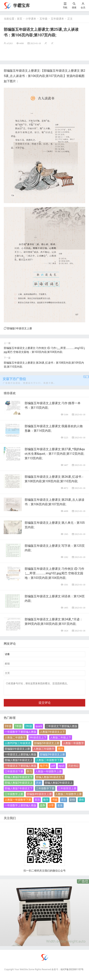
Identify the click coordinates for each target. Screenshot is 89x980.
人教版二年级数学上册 (68, 796)
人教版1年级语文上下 (52, 734)
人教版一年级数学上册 (49, 774)
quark (39, 728)
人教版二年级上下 (61, 740)
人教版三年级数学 (44, 751)
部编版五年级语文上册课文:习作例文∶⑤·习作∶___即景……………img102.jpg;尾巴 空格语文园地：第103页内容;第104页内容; (54, 573)
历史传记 (73, 768)
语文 (64, 802)
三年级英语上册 (67, 791)
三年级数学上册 (14, 796)
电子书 (44, 768)
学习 (29, 774)
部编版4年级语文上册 (39, 796)
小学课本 (31, 19)
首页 (20, 19)
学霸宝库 (21, 6)
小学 (51, 808)
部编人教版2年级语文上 (59, 785)
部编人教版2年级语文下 (19, 779)
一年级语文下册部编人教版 (21, 768)
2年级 (29, 728)
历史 (39, 785)
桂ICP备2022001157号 (72, 972)
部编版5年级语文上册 (19, 328)
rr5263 (10, 43)
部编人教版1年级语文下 (19, 791)
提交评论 (45, 705)
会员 (83, 7)
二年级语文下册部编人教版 (62, 728)
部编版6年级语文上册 (17, 751)
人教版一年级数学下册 (18, 802)
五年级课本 (57, 19)
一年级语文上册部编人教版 (21, 757)
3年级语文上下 (38, 740)
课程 (81, 802)
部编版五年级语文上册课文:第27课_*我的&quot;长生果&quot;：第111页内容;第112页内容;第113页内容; (55, 454)
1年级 (18, 728)
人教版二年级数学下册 (49, 762)
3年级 (8, 728)
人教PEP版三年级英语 (18, 745)
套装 (60, 808)
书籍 (55, 802)
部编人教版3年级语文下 (50, 779)
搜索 (74, 7)
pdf (53, 768)
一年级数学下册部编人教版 (21, 734)
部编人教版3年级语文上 (19, 785)
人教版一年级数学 (73, 745)
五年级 (43, 19)
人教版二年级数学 (15, 740)
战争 (43, 808)
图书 (61, 751)
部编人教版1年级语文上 (19, 762)
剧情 (72, 802)
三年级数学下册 (45, 791)
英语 (37, 802)
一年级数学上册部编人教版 (21, 808)
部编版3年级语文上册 (52, 757)
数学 (46, 802)
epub (62, 768)
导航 (65, 7)
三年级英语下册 (14, 774)
